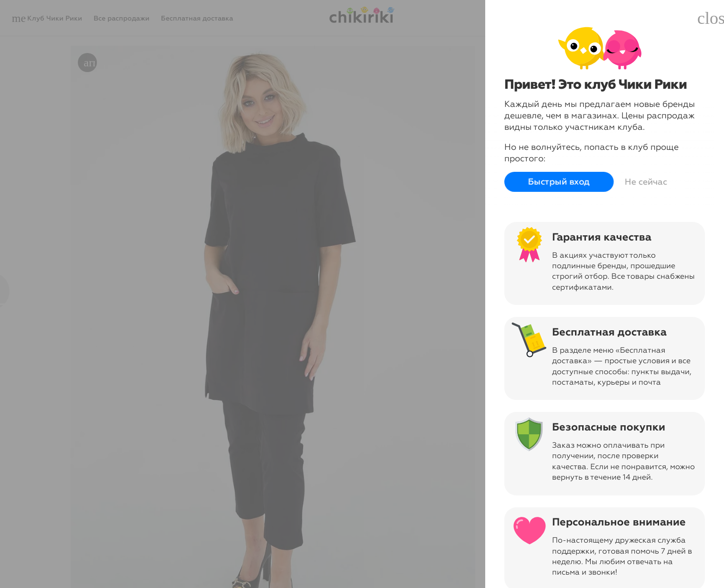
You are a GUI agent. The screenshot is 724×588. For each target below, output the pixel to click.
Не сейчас (646, 182)
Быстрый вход (559, 182)
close (711, 18)
